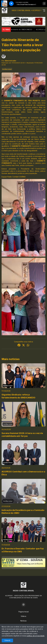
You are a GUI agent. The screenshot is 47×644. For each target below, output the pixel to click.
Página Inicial (23, 612)
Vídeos (23, 616)
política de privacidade (36, 636)
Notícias (23, 621)
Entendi (7, 640)
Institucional (7, 69)
